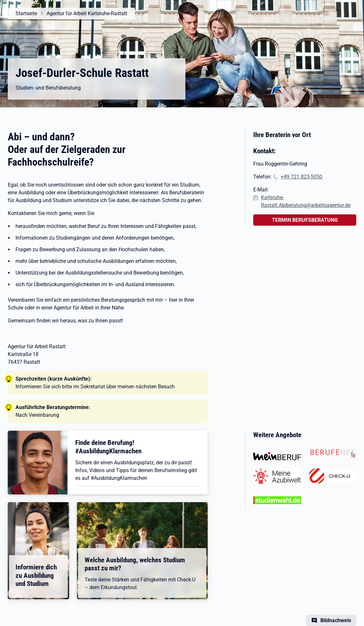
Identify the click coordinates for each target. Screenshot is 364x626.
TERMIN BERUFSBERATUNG (305, 220)
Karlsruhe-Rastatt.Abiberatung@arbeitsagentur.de (306, 201)
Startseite (26, 13)
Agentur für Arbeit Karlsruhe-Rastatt (87, 13)
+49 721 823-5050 (302, 177)
